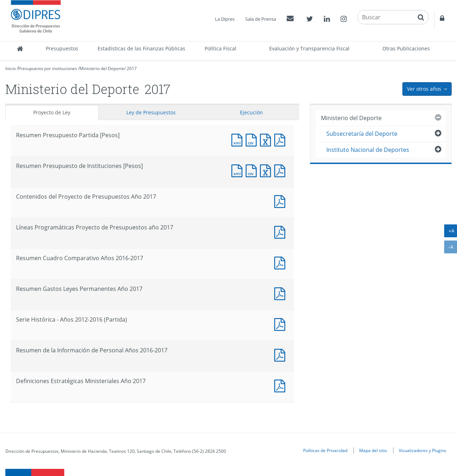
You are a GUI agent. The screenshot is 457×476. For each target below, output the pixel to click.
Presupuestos (62, 48)
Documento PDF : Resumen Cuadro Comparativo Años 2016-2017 (281, 262)
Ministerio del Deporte (102, 68)
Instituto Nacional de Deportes (368, 150)
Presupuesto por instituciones (48, 68)
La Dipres (225, 19)
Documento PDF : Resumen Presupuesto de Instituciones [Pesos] (281, 170)
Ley (151, 112)
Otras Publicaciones (406, 48)
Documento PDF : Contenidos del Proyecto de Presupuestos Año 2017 (281, 201)
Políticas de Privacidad (325, 450)
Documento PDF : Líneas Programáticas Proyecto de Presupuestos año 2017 (281, 231)
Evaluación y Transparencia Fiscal (309, 48)
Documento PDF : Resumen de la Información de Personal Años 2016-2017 (281, 354)
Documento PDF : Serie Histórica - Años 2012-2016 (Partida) (281, 324)
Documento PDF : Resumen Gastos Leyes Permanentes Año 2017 (281, 293)
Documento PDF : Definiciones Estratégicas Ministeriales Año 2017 (281, 385)
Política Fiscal (220, 48)
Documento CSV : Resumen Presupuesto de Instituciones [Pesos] (253, 170)
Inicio (11, 68)
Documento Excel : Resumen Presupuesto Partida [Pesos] (267, 139)
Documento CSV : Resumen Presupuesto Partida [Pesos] (253, 139)
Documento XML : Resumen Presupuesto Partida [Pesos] (238, 139)
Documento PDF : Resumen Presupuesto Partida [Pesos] (281, 139)
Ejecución (251, 112)
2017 (132, 68)
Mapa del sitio (373, 450)
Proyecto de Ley (52, 112)
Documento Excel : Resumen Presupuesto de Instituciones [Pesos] (267, 170)
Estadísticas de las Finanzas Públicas (141, 48)
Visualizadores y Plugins (423, 450)
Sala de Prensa (261, 19)
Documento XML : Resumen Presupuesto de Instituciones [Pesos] (238, 170)
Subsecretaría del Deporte (362, 134)
